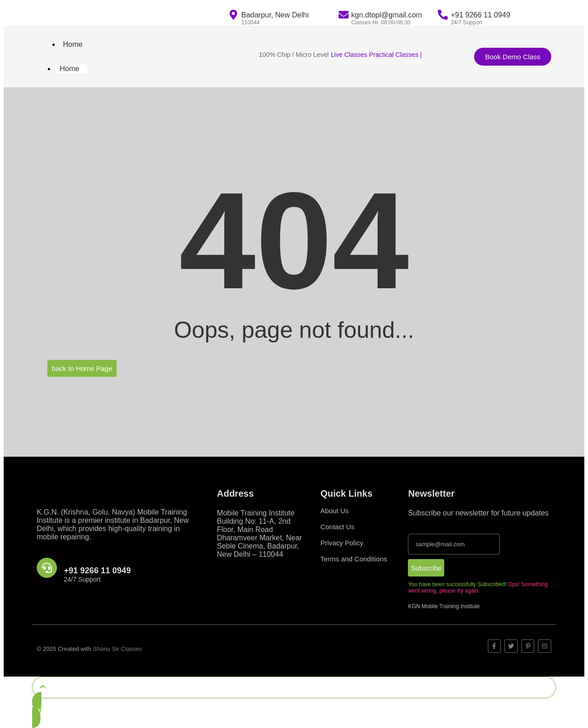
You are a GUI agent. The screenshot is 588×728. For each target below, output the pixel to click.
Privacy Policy (342, 543)
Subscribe (426, 568)
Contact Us (337, 527)
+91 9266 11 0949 (97, 571)
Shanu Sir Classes (117, 649)
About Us (334, 511)
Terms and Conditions (353, 559)
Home (73, 44)
